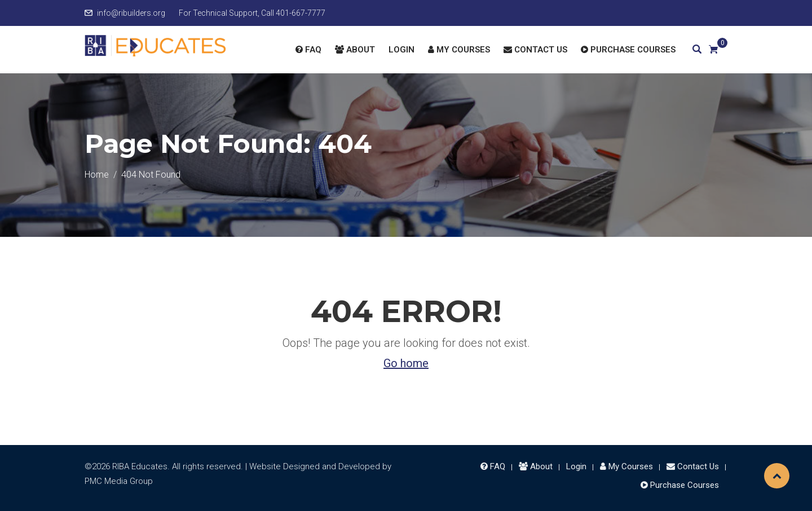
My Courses (459, 50)
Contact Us (535, 50)
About (355, 50)
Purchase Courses (628, 50)
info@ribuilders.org (131, 13)
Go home (406, 363)
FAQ (308, 50)
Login (401, 50)
